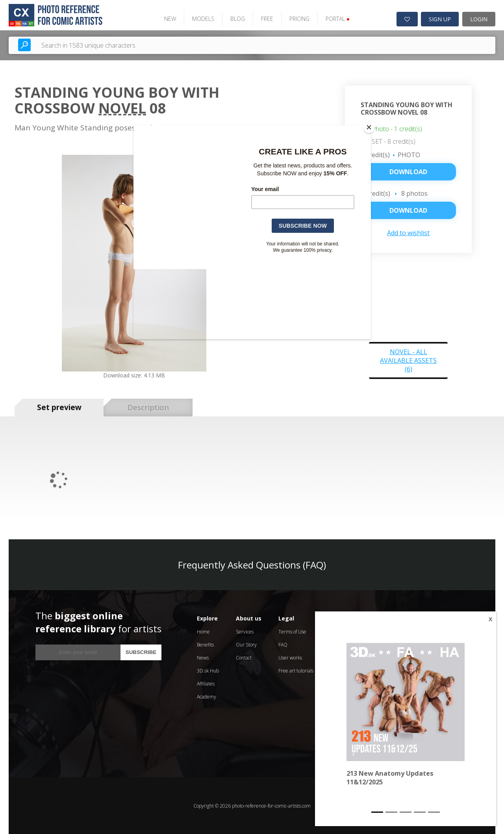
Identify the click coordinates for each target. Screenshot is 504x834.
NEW (169, 19)
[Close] (369, 127)
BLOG (237, 19)
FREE (266, 19)
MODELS (202, 19)
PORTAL (337, 19)
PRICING (299, 19)
